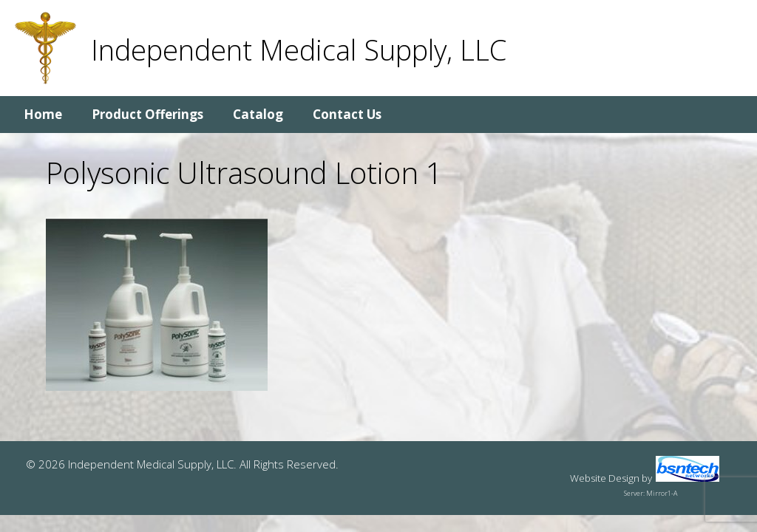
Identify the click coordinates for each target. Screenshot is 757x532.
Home (43, 114)
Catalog (258, 114)
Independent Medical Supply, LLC (299, 50)
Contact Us (347, 114)
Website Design (605, 478)
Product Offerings (147, 114)
